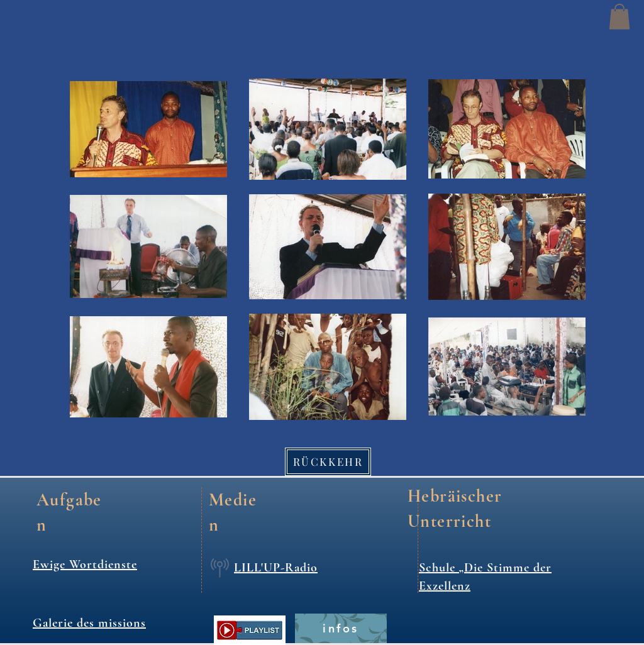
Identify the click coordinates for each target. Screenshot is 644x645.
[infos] (341, 628)
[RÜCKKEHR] (328, 462)
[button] (619, 17)
